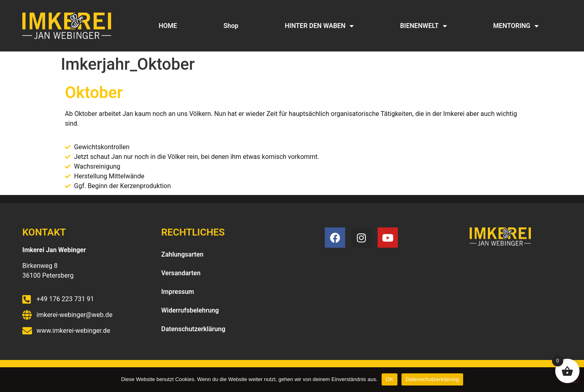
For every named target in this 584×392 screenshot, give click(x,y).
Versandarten (181, 273)
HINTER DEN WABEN (319, 26)
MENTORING (516, 26)
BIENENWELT (423, 26)
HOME (168, 26)
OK (390, 379)
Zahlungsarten (182, 254)
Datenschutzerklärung (193, 329)
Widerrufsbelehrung (190, 310)
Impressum (178, 292)
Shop (231, 26)
